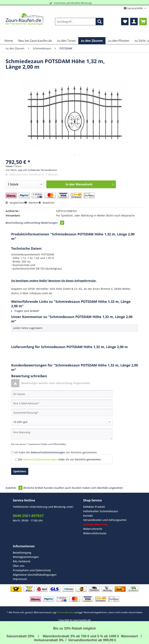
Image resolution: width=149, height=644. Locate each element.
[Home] (9, 41)
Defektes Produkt (94, 507)
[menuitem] (79, 23)
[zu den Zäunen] (92, 41)
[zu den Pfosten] (119, 41)
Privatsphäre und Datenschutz (32, 570)
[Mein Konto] (134, 22)
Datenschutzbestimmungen (48, 452)
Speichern (20, 471)
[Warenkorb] (143, 22)
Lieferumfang (32, 223)
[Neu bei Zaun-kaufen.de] (35, 41)
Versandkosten (66, 612)
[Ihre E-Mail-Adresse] (62, 403)
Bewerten (47, 203)
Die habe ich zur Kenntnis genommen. (60, 459)
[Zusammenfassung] (62, 413)
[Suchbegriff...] (79, 22)
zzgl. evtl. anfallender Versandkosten (37, 170)
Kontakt (88, 516)
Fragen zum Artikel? (25, 311)
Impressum (20, 579)
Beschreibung (14, 223)
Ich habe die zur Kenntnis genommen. (56, 452)
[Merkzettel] (125, 22)
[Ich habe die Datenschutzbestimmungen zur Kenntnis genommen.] (12, 452)
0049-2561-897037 (28, 516)
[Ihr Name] (62, 394)
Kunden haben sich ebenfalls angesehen (97, 488)
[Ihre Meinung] (62, 434)
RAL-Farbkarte (22, 561)
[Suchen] (100, 22)
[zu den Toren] (66, 41)
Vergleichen (15, 203)
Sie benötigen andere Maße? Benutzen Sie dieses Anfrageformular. (54, 281)
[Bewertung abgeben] (62, 422)
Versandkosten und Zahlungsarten (105, 520)
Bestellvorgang (22, 553)
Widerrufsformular (95, 533)
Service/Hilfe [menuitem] (134, 8)
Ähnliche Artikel (33, 488)
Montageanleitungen (26, 557)
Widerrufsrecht (93, 529)
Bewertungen (53, 223)
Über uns (19, 566)
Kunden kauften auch (57, 488)
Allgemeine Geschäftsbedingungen (35, 575)
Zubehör (14, 488)
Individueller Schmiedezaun (101, 511)
